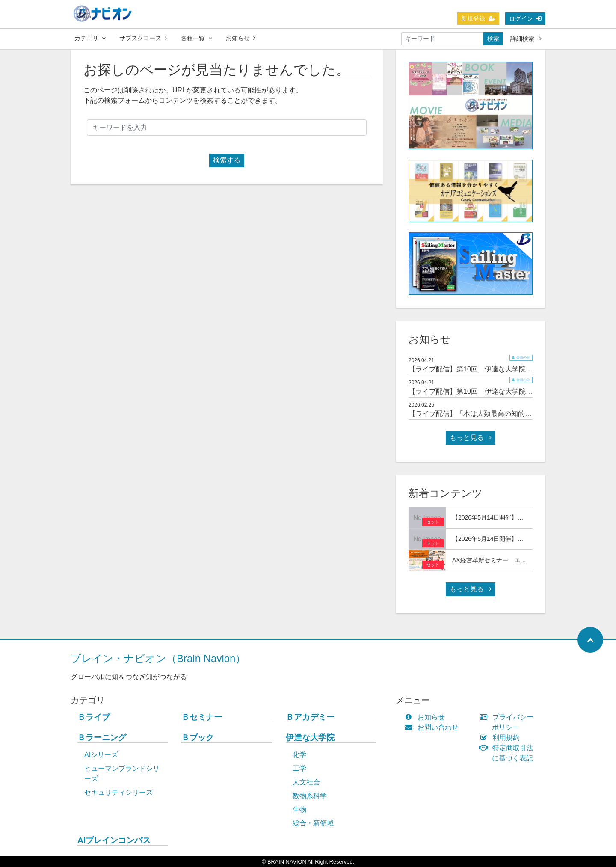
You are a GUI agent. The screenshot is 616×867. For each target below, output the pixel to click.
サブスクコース (143, 38)
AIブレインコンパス (114, 841)
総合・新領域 (313, 824)
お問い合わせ (434, 728)
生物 (299, 810)
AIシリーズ (101, 755)
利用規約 (502, 738)
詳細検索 (526, 39)
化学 (299, 755)
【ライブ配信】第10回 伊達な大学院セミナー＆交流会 (495, 370)
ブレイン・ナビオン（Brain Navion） (158, 659)
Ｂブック (198, 738)
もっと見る (471, 438)
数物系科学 (310, 796)
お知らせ (241, 38)
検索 (493, 39)
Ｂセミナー (202, 717)
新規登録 (478, 18)
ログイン (525, 18)
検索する (227, 161)
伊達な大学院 (310, 738)
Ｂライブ (94, 717)
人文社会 (306, 782)
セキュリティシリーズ (118, 793)
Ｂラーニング (102, 738)
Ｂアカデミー (310, 717)
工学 (299, 769)
